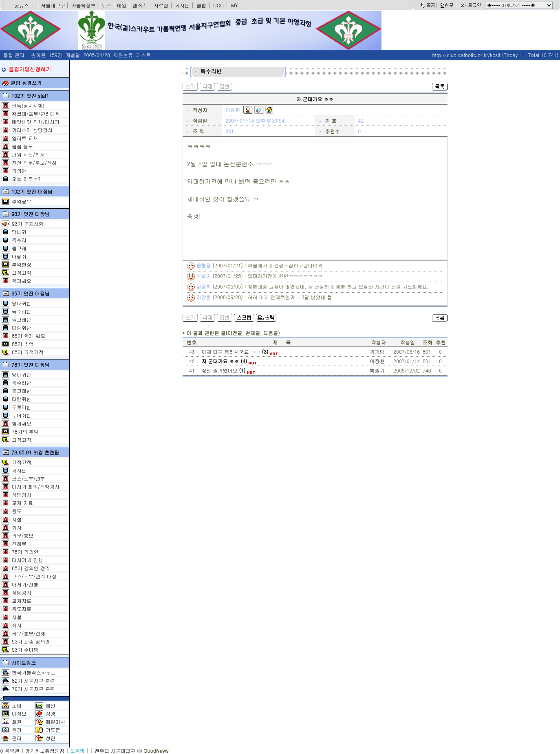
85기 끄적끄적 (28, 352)
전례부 (19, 543)
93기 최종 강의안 (31, 641)
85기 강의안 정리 (31, 568)
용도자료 (22, 609)
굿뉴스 (22, 5)
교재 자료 (22, 503)
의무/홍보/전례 (29, 633)
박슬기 (377, 370)
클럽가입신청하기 (30, 69)
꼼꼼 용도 (22, 146)
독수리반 (22, 311)
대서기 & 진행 (27, 560)
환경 (17, 730)
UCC (218, 5)
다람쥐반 (22, 327)
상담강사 (22, 495)
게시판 (182, 5)
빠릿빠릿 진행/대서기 (36, 122)
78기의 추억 (25, 431)
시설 (17, 519)
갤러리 (140, 5)
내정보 (19, 713)
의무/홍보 (23, 535)
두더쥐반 (22, 415)
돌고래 (19, 248)
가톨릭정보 (84, 5)
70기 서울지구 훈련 (33, 689)
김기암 (377, 352)
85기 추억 (23, 344)
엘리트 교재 (25, 138)
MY (235, 5)
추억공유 (22, 201)
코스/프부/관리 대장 (34, 576)
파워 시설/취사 (28, 154)
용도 (17, 511)
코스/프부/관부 (29, 478)
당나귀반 (22, 303)
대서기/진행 (25, 584)
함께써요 (22, 281)
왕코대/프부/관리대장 (36, 114)
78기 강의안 (25, 552)
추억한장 (22, 264)
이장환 (377, 361)
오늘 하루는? (26, 179)
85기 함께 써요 (29, 336)
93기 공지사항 (28, 224)
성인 (51, 738)
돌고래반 (22, 319)
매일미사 (55, 722)
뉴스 (107, 5)
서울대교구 (53, 5)
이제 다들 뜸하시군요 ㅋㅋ (240, 352)
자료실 (161, 5)
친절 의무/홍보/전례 (34, 162)
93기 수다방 (25, 649)
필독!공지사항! (28, 105)
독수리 (19, 240)
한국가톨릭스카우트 (34, 672)
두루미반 (22, 407)
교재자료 (22, 601)
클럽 (201, 5)
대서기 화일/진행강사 (36, 486)
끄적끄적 (22, 272)
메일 (122, 5)
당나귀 (19, 232)
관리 (17, 738)
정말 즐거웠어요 (228, 370)
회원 (17, 722)
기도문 (53, 730)
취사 (17, 527)
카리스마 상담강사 (32, 130)
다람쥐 (19, 256)
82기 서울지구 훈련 (33, 680)
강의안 (19, 171)
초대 (17, 705)
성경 (51, 713)
